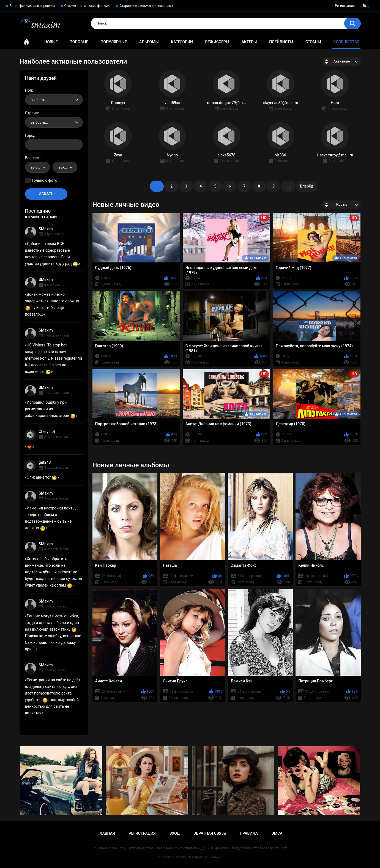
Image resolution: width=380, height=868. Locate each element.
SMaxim (46, 229)
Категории (182, 42)
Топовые (79, 42)
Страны (313, 42)
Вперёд (307, 186)
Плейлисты (281, 42)
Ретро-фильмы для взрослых (32, 6)
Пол (29, 90)
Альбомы (149, 42)
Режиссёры (217, 42)
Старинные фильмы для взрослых (147, 6)
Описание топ (42, 477)
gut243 (45, 462)
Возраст (32, 158)
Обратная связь (210, 833)
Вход (367, 6)
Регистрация (345, 6)
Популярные (114, 42)
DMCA (277, 833)
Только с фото (44, 180)
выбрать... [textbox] (39, 100)
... (288, 186)
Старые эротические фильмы (87, 6)
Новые (51, 42)
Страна (32, 113)
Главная (26, 42)
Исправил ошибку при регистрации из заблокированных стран (50, 409)
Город (30, 135)
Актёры (249, 42)
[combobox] (54, 100)
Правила (249, 833)
